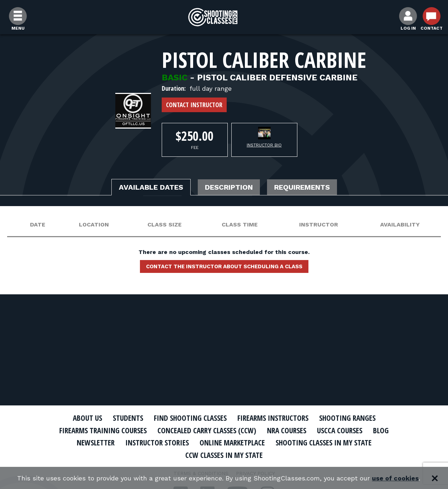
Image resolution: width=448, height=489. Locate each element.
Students (128, 418)
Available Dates (151, 187)
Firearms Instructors (273, 418)
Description (229, 187)
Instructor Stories (157, 443)
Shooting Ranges (347, 418)
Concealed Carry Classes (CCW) (207, 430)
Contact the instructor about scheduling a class (224, 266)
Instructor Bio (264, 145)
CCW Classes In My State (224, 455)
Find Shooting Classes (190, 418)
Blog (381, 430)
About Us (87, 418)
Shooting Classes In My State (324, 443)
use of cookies (395, 478)
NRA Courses (287, 430)
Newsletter (96, 443)
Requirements (302, 187)
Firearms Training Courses (103, 430)
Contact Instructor (194, 105)
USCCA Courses (340, 430)
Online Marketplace (232, 443)
